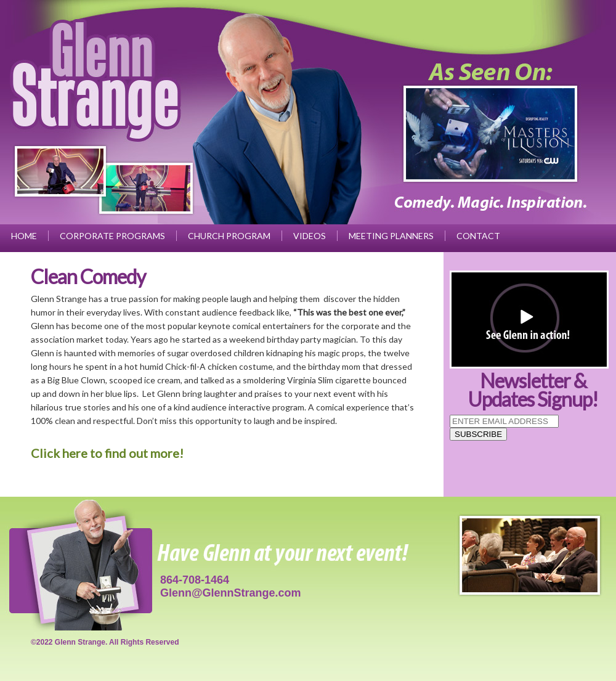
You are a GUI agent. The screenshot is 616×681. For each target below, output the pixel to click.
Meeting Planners (391, 236)
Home (24, 236)
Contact (478, 236)
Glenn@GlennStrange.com (231, 593)
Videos (310, 236)
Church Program (229, 236)
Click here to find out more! (107, 453)
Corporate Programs (112, 236)
